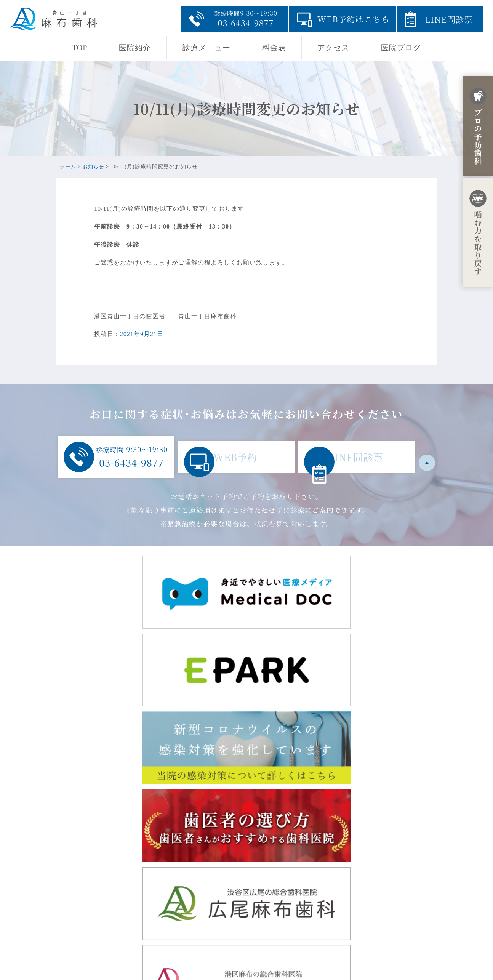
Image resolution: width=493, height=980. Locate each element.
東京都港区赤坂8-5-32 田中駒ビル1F (168, 890)
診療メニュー (206, 48)
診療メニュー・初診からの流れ (301, 912)
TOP (80, 48)
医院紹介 (135, 48)
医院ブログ (401, 48)
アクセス (333, 48)
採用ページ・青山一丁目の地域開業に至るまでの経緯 (334, 925)
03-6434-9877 (135, 934)
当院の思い (272, 888)
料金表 (274, 48)
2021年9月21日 (142, 334)
